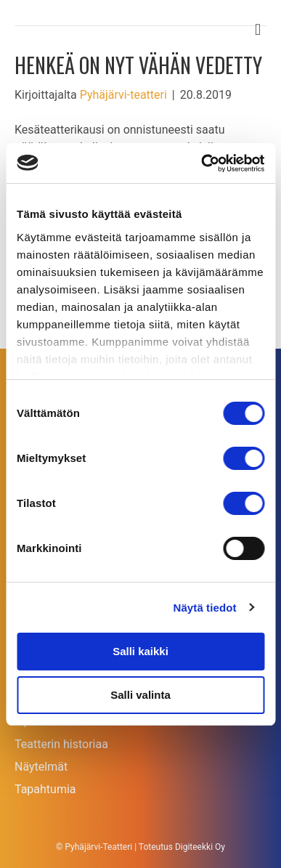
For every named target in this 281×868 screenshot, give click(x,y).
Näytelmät (41, 767)
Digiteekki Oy (200, 847)
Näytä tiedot (205, 608)
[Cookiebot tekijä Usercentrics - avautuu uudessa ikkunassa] (201, 163)
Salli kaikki (140, 651)
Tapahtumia (45, 789)
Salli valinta (140, 695)
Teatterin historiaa (61, 744)
